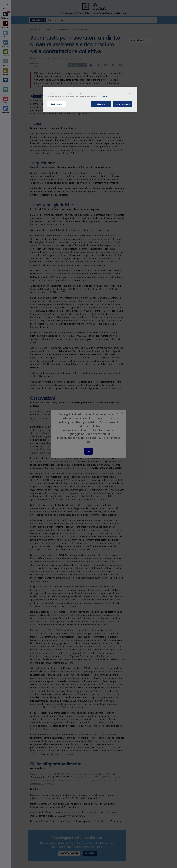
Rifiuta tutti (101, 104)
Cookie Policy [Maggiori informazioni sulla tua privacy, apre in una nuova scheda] (104, 96)
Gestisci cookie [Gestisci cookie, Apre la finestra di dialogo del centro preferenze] (57, 104)
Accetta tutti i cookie (122, 104)
